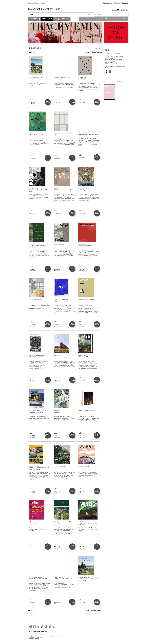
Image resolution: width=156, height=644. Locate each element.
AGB (30, 632)
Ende (100, 52)
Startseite (31, 3)
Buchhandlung (34, 19)
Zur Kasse (117, 3)
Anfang (87, 52)
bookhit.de (38, 638)
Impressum (44, 632)
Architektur (49, 45)
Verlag (57, 19)
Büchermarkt (47, 19)
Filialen (37, 3)
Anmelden (125, 3)
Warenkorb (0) (107, 3)
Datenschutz (37, 632)
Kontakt (43, 3)
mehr (31, 100)
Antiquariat (65, 19)
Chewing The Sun (39, 637)
